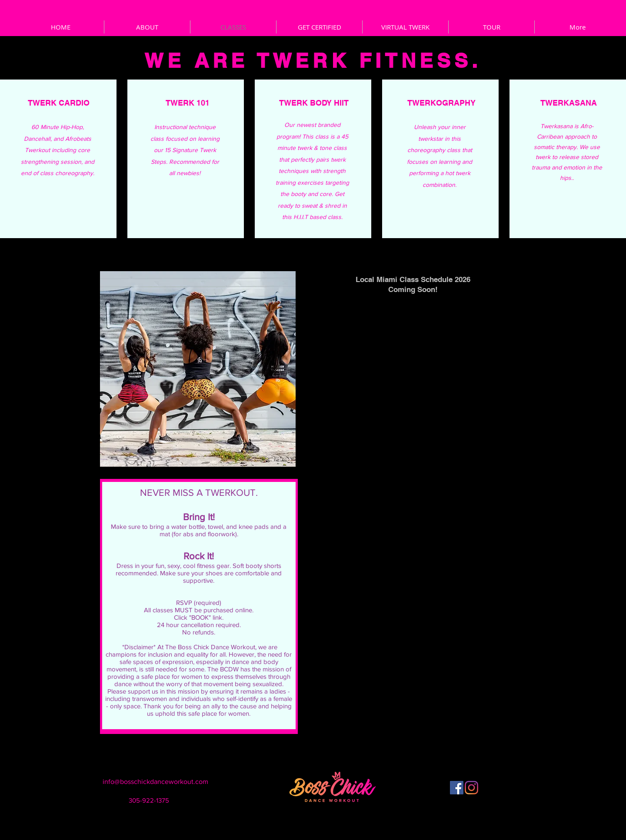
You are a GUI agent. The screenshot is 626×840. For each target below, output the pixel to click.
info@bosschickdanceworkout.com (155, 782)
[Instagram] (471, 788)
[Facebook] (457, 788)
